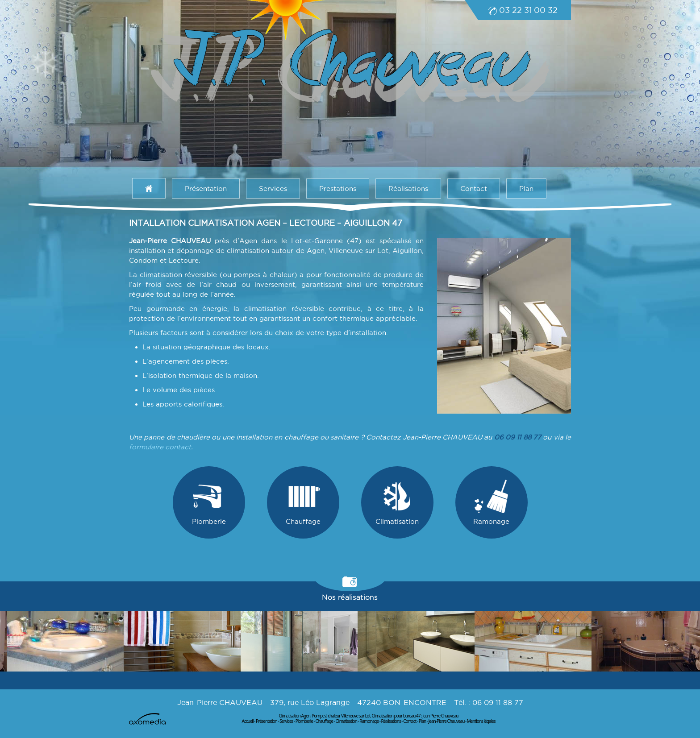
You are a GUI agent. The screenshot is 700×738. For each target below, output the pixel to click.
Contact (474, 189)
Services (273, 189)
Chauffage (303, 502)
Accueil (248, 721)
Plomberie (209, 502)
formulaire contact (160, 447)
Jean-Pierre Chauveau (447, 721)
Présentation (206, 189)
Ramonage (491, 502)
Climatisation (397, 502)
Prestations (338, 189)
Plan (526, 189)
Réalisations (408, 189)
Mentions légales (481, 721)
